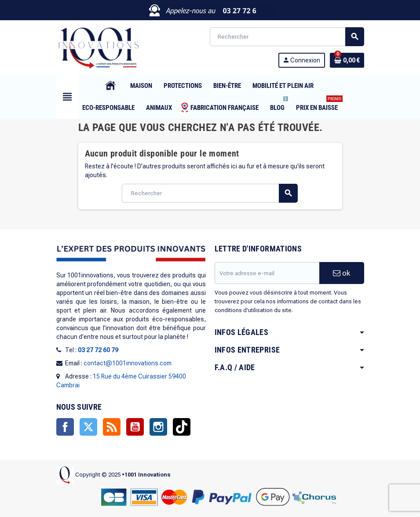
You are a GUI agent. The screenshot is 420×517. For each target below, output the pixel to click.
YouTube (135, 427)
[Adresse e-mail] (267, 273)
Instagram (158, 427)
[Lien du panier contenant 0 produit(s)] (347, 60)
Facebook (65, 427)
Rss (112, 427)
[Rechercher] (287, 37)
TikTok (182, 427)
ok (341, 273)
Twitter (88, 427)
